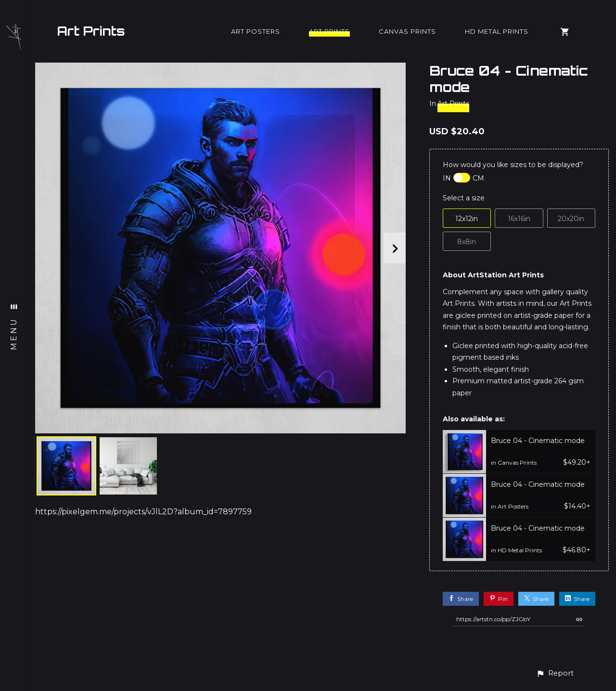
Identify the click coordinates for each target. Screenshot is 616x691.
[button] (555, 673)
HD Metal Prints (497, 31)
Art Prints (91, 31)
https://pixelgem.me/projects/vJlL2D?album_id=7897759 (143, 512)
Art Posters (256, 31)
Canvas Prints (407, 31)
